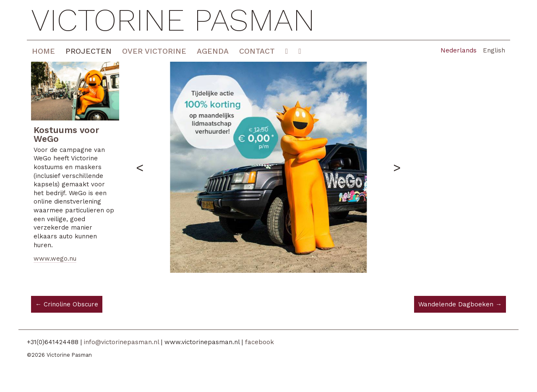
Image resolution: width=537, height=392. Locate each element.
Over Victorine (154, 51)
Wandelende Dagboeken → (460, 304)
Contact (257, 51)
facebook (259, 342)
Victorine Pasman (173, 20)
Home (43, 51)
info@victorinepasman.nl (121, 342)
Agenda (213, 51)
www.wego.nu (55, 259)
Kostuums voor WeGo (66, 134)
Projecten (89, 51)
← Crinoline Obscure (67, 304)
